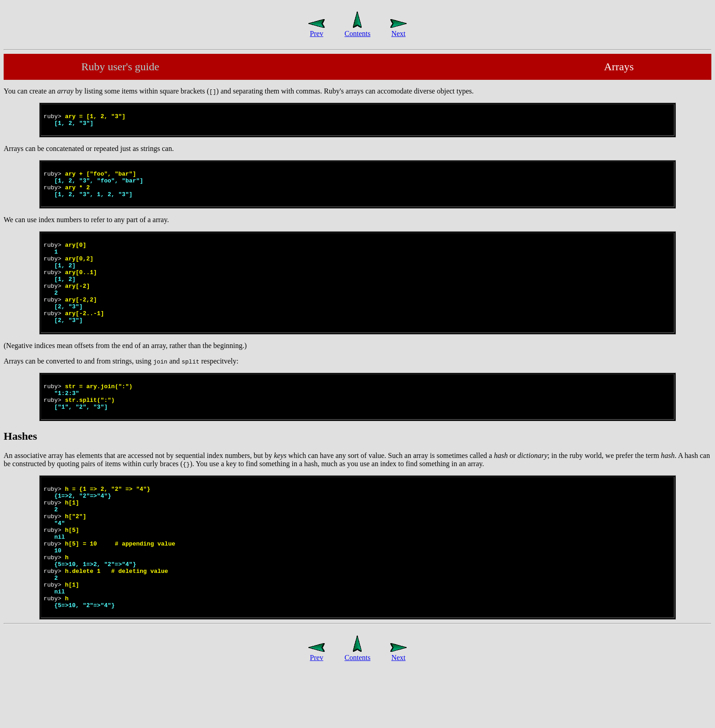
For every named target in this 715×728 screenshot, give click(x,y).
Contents (358, 29)
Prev (316, 29)
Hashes (20, 466)
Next (399, 29)
